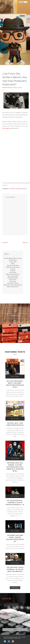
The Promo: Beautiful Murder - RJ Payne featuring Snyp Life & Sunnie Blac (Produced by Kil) (15, 467)
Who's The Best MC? (13, 287)
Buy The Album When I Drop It (13, 258)
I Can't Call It (13, 262)
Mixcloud (5, 185)
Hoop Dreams (13, 260)
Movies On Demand (13, 265)
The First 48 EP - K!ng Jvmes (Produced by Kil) (15, 424)
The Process (13, 280)
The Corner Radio (13, 276)
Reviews (13, 271)
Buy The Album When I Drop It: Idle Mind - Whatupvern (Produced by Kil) (15, 384)
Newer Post (5, 243)
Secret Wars (13, 273)
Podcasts (13, 189)
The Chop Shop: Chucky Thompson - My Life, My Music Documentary (15, 569)
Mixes (13, 264)
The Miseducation (13, 278)
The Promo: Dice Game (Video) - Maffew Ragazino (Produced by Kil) (15, 538)
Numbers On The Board (13, 267)
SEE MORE (15, 588)
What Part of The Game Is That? (13, 285)
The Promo (13, 281)
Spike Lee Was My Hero (13, 274)
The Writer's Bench (21, 189)
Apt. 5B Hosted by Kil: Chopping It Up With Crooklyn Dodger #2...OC (15, 503)
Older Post (25, 243)
